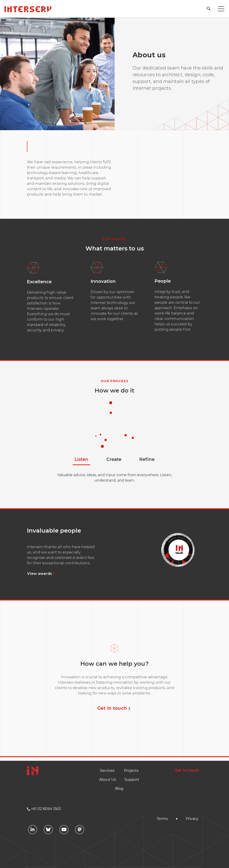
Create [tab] (114, 459)
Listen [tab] (81, 459)
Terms (162, 819)
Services (107, 771)
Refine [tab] (147, 459)
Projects (131, 771)
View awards (42, 574)
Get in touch (114, 708)
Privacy (192, 819)
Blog (119, 789)
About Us (108, 780)
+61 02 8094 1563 (46, 809)
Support (132, 780)
